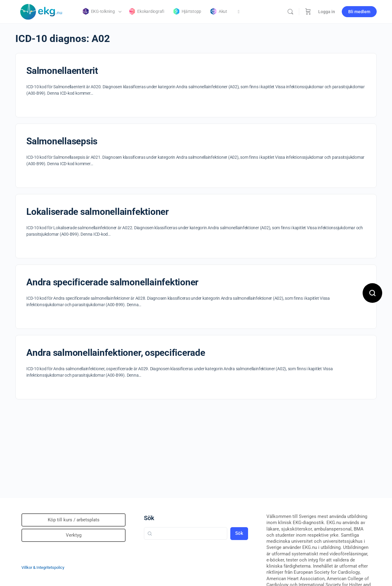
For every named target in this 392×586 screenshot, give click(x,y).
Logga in (327, 12)
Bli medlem (359, 12)
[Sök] (290, 12)
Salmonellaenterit (62, 71)
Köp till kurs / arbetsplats (74, 520)
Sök (149, 518)
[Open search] (372, 293)
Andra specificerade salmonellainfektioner (112, 282)
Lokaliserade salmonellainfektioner (98, 212)
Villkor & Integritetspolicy (43, 567)
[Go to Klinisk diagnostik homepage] (41, 11)
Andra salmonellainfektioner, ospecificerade (116, 353)
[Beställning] (308, 12)
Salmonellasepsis (62, 141)
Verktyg (74, 535)
